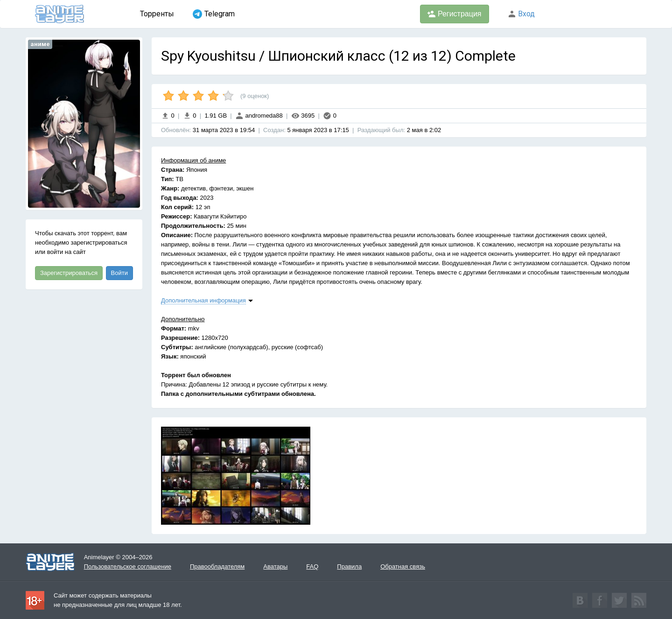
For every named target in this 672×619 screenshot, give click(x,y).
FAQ (312, 566)
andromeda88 (259, 116)
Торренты (157, 14)
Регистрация (455, 14)
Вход (521, 14)
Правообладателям (217, 566)
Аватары (275, 566)
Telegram (214, 14)
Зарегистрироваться (69, 273)
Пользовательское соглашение (128, 566)
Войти (119, 273)
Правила (349, 566)
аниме (40, 44)
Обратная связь (403, 566)
